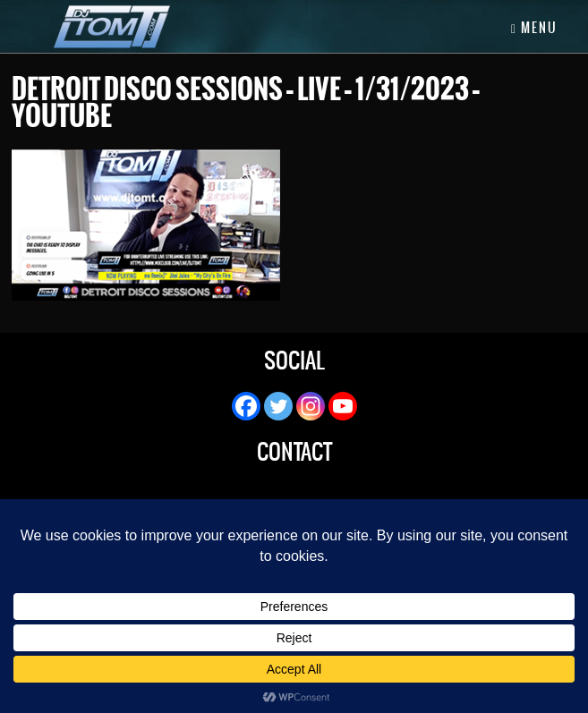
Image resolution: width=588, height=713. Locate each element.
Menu (534, 28)
